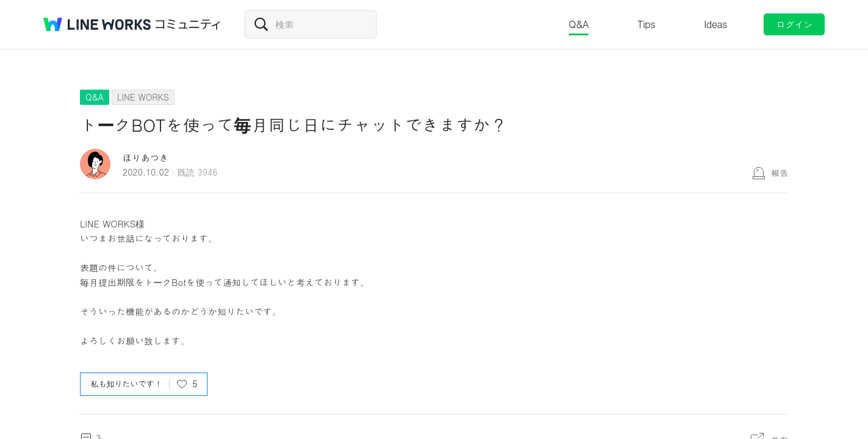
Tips (646, 24)
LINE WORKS (143, 97)
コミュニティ (188, 24)
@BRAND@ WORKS (97, 24)
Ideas (715, 24)
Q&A (579, 24)
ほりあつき (146, 158)
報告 (779, 173)
